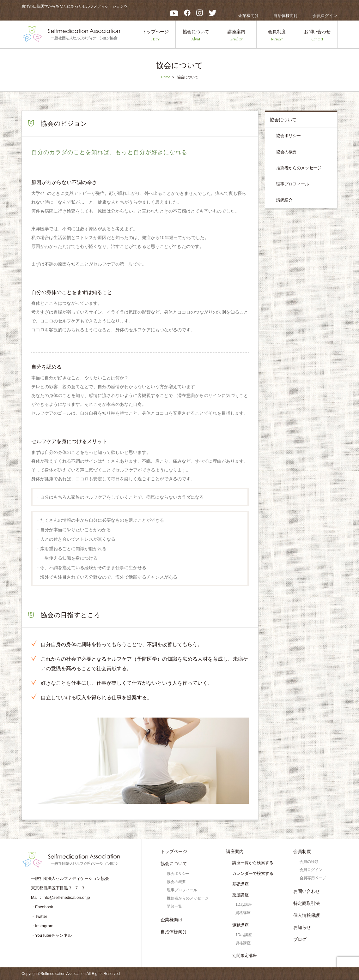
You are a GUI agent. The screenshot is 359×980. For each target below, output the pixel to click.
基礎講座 (240, 884)
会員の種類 (309, 862)
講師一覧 (174, 906)
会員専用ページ (313, 878)
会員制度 (277, 36)
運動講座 (240, 925)
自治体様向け (286, 16)
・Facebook (42, 907)
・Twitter (39, 916)
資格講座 (243, 913)
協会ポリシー (289, 136)
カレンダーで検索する (253, 873)
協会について (196, 36)
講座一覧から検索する (253, 863)
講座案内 (236, 36)
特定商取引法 (307, 903)
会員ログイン (325, 16)
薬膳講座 (240, 895)
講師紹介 (284, 200)
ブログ (300, 939)
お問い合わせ (317, 36)
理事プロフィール (293, 184)
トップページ (155, 36)
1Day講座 (244, 905)
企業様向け (249, 16)
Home (165, 77)
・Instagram (42, 926)
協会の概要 (286, 152)
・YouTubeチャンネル (51, 935)
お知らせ (302, 927)
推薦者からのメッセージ (299, 168)
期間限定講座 (245, 956)
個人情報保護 (307, 915)
